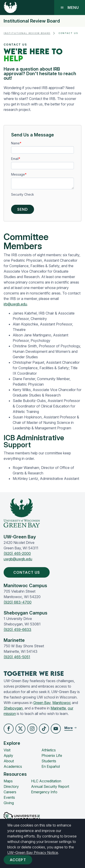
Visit (7, 750)
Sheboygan (13, 708)
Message (18, 174)
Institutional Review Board (32, 21)
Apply (8, 755)
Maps (8, 781)
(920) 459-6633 (17, 630)
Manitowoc (62, 703)
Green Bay (42, 703)
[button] (9, 729)
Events (9, 797)
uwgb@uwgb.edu (18, 559)
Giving (9, 803)
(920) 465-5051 (17, 657)
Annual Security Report (50, 786)
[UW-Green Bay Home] (10, 8)
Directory (11, 786)
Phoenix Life (52, 755)
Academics (13, 766)
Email (15, 159)
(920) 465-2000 (17, 553)
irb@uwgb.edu (15, 304)
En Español (51, 766)
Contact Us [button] (28, 572)
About (9, 761)
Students (49, 761)
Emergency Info (44, 792)
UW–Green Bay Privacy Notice (33, 853)
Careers (10, 792)
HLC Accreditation (46, 781)
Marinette (58, 708)
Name (15, 143)
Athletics (49, 750)
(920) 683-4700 (18, 602)
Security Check (23, 194)
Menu (70, 8)
